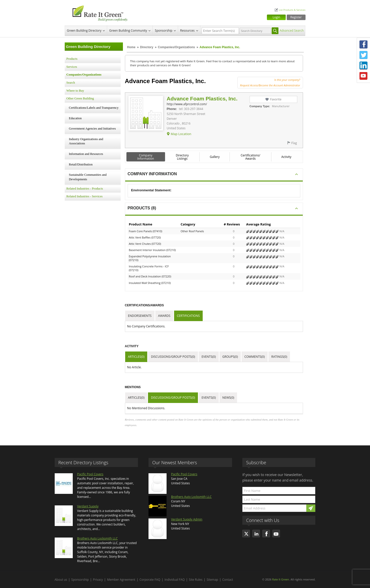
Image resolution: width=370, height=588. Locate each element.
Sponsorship (164, 31)
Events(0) (209, 357)
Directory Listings (182, 157)
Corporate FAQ (150, 580)
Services (72, 67)
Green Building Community (128, 31)
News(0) (228, 398)
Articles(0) (136, 357)
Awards (164, 316)
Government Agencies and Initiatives (92, 129)
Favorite (276, 99)
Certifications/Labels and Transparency (94, 108)
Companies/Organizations (176, 47)
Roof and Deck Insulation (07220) (150, 276)
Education (75, 118)
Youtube (363, 76)
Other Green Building (80, 98)
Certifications (188, 316)
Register (296, 17)
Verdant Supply (88, 506)
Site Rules (196, 580)
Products (72, 59)
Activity (286, 157)
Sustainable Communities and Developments (88, 177)
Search (71, 83)
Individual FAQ (175, 580)
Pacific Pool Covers (90, 474)
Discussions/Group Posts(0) (173, 357)
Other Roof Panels (192, 231)
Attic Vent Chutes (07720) (145, 244)
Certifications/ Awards (250, 157)
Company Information (146, 157)
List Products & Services (292, 10)
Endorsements (140, 316)
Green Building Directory (84, 31)
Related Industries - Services (85, 196)
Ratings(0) (279, 357)
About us (61, 580)
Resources (187, 31)
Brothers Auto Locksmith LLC (98, 538)
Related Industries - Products (85, 189)
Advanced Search (292, 31)
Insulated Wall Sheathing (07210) (150, 283)
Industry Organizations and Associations (86, 141)
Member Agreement (121, 580)
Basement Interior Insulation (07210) (152, 250)
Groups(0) (230, 357)
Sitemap (212, 580)
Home (131, 47)
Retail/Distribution (81, 164)
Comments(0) (254, 357)
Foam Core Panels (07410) (146, 231)
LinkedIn (363, 66)
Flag (294, 143)
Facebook (363, 44)
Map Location (181, 134)
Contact (228, 580)
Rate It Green (281, 579)
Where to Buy (75, 91)
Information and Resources (86, 154)
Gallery (215, 157)
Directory (147, 47)
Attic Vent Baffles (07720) (145, 237)
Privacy (98, 580)
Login (276, 17)
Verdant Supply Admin (187, 519)
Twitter (363, 55)
